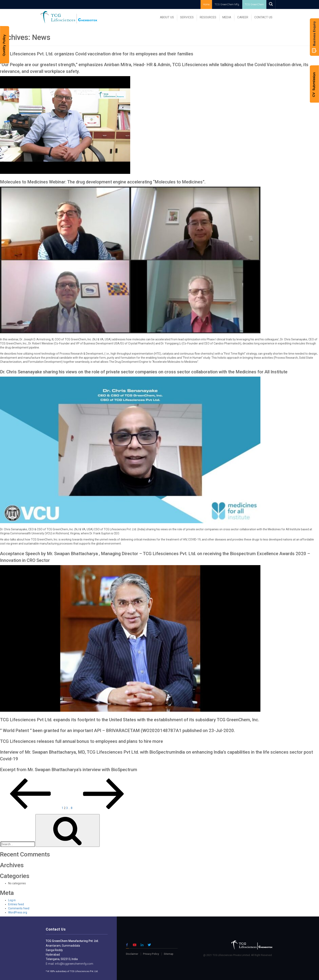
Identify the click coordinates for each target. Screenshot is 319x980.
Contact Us (263, 17)
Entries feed (16, 904)
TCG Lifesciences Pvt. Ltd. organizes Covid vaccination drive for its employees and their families (97, 54)
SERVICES (187, 17)
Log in (12, 900)
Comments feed (19, 908)
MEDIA (227, 17)
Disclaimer (132, 954)
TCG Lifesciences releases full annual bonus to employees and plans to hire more (81, 741)
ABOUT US (167, 17)
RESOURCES (208, 17)
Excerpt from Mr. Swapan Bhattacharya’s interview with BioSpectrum (69, 770)
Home (206, 4)
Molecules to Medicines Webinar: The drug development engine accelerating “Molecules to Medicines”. (103, 182)
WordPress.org (18, 912)
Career (243, 17)
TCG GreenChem (254, 4)
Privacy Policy (151, 954)
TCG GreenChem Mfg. (227, 4)
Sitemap (169, 954)
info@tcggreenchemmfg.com (74, 964)
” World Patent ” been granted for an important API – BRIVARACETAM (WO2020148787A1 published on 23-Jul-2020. (117, 731)
